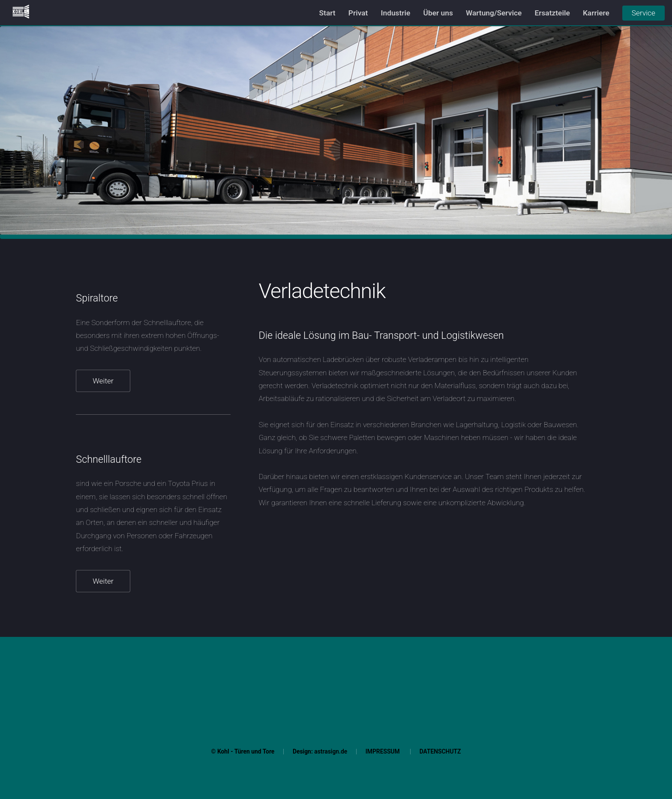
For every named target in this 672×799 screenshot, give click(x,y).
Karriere (596, 13)
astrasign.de (331, 751)
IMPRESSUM (383, 751)
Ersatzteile (552, 13)
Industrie (396, 13)
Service (643, 13)
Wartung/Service (494, 13)
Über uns (438, 13)
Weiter (103, 381)
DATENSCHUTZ (440, 751)
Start (327, 13)
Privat (358, 13)
